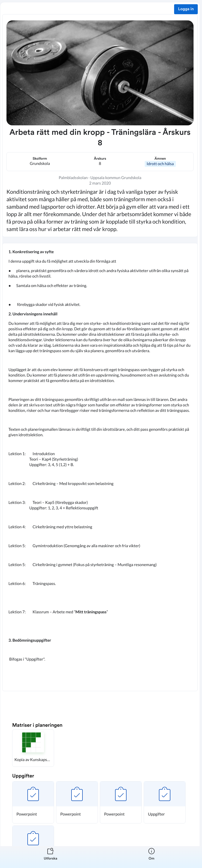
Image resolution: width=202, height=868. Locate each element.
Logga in (186, 9)
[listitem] (51, 857)
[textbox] (100, 467)
